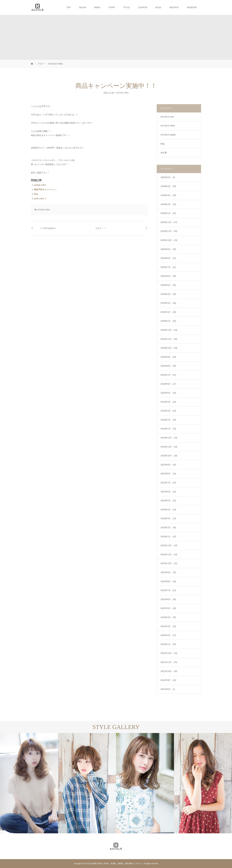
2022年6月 (168, 599)
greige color (40, 185)
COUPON (143, 7)
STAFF (112, 7)
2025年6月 (168, 276)
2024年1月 (168, 429)
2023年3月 (168, 518)
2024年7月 (168, 375)
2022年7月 (168, 590)
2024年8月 (168, 366)
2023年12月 (169, 438)
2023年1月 (168, 537)
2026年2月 (168, 204)
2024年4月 (168, 402)
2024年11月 (169, 339)
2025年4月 (168, 294)
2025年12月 (169, 222)
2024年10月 (169, 348)
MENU (97, 7)
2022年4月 (168, 617)
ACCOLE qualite (168, 135)
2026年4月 (168, 186)
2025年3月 (168, 303)
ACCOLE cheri (167, 117)
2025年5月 (168, 285)
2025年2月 (168, 312)
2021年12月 (169, 653)
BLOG (158, 7)
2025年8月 (168, 258)
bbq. (36, 194)
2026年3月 (168, 195)
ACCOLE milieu (122, 93)
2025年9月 (168, 249)
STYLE (127, 7)
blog (162, 144)
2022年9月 (168, 572)
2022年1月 (168, 644)
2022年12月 (169, 545)
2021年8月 (168, 689)
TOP (69, 7)
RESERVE (192, 7)
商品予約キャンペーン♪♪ (45, 190)
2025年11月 (169, 231)
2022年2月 (168, 635)
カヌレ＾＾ (101, 228)
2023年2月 (168, 527)
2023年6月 (168, 492)
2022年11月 (169, 554)
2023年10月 (169, 456)
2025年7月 (168, 267)
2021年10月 (169, 671)
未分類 (164, 153)
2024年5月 (168, 393)
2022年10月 (169, 563)
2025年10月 (169, 240)
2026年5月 (168, 177)
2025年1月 (168, 321)
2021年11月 (169, 662)
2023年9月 (168, 465)
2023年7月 (168, 483)
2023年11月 (169, 447)
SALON (82, 7)
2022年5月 (168, 608)
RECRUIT (174, 7)
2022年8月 (168, 581)
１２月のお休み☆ (48, 228)
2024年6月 (168, 384)
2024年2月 (168, 420)
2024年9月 (168, 357)
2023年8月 (168, 474)
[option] (29, 783)
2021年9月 (168, 680)
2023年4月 (168, 510)
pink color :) (40, 199)
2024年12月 (169, 330)
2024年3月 (168, 411)
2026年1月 (168, 213)
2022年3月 (168, 626)
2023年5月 (168, 501)
